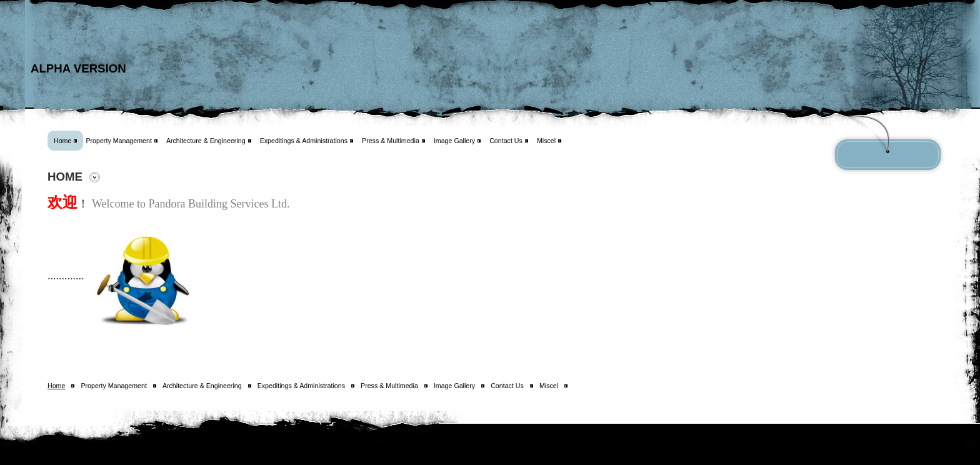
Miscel (546, 141)
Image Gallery (454, 141)
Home (62, 141)
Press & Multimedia (391, 141)
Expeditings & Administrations (304, 141)
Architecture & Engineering (206, 141)
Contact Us (506, 141)
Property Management (118, 141)
